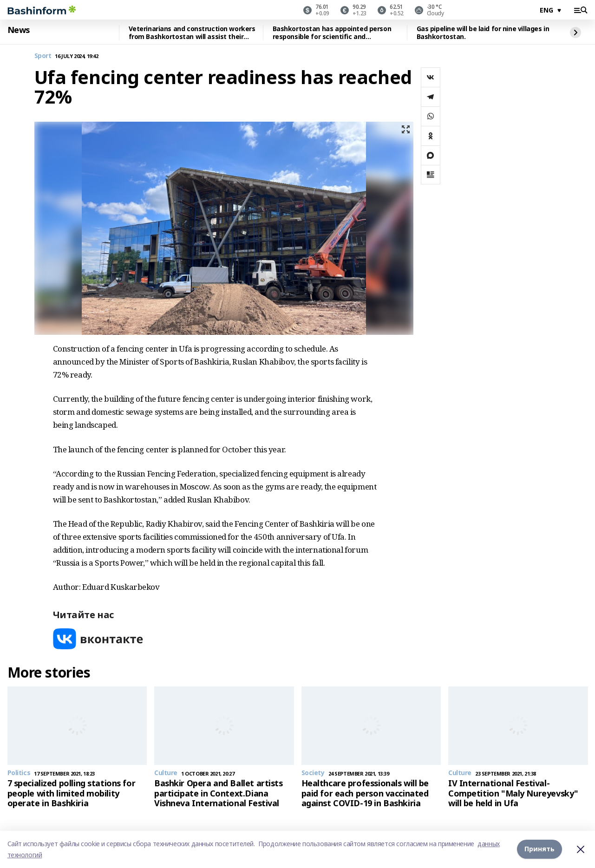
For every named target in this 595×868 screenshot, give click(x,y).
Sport (43, 56)
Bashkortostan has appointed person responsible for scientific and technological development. (332, 33)
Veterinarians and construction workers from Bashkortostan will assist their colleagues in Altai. (192, 33)
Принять (539, 849)
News (19, 30)
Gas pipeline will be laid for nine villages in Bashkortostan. (483, 33)
